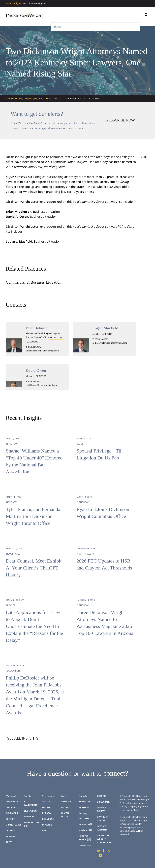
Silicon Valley (65, 815)
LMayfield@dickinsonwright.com (111, 343)
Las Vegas (48, 819)
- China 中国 (86, 825)
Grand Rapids (14, 825)
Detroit (10, 819)
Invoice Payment (102, 828)
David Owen (36, 370)
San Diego (66, 802)
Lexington (30, 811)
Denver (46, 808)
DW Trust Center (103, 819)
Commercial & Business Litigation (34, 282)
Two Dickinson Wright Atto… (36, 4)
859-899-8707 (35, 382)
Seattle (65, 808)
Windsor (84, 808)
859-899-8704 (35, 347)
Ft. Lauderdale (31, 803)
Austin (46, 802)
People (86, 12)
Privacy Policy (102, 810)
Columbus (12, 813)
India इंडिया (85, 846)
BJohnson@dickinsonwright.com (44, 351)
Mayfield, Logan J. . (34, 99)
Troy (9, 842)
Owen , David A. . (53, 99)
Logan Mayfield (105, 328)
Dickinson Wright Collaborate (105, 839)
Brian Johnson (37, 328)
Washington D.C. (32, 824)
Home (9, 4)
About (139, 12)
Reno (45, 831)
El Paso (46, 813)
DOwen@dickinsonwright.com (43, 385)
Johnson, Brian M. (14, 99)
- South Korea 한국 (85, 838)
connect (114, 773)
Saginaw (11, 837)
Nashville (30, 817)
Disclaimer (103, 802)
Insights (17, 4)
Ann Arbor (12, 802)
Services (49, 12)
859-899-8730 (102, 339)
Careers (122, 12)
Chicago (11, 808)
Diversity (104, 12)
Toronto (84, 802)
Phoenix (47, 825)
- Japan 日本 (86, 830)
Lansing (11, 831)
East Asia (84, 819)
